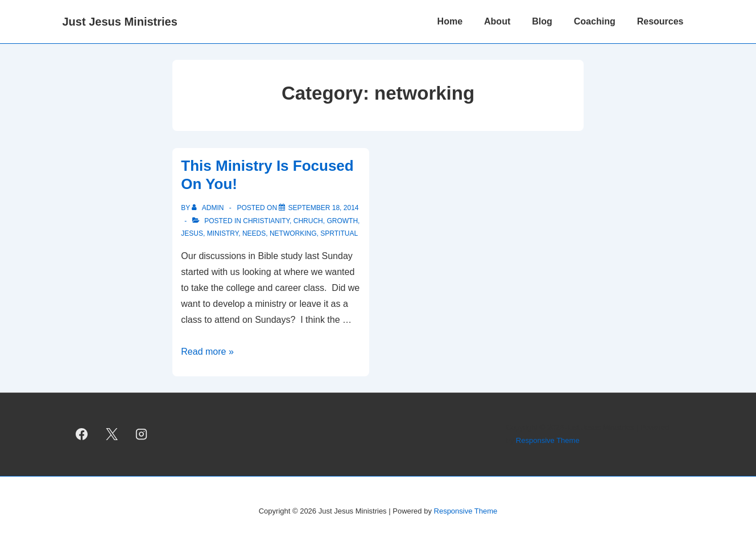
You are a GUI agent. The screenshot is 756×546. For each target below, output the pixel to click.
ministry (223, 233)
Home (450, 21)
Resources (660, 21)
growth (342, 221)
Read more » (207, 352)
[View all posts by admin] (208, 208)
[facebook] (82, 434)
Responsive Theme (548, 440)
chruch (308, 221)
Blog (542, 21)
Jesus (192, 233)
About (497, 21)
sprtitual (339, 233)
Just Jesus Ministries (120, 22)
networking (293, 233)
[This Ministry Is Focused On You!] (323, 208)
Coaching (595, 21)
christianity (266, 221)
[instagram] (142, 434)
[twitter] (111, 434)
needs (254, 233)
